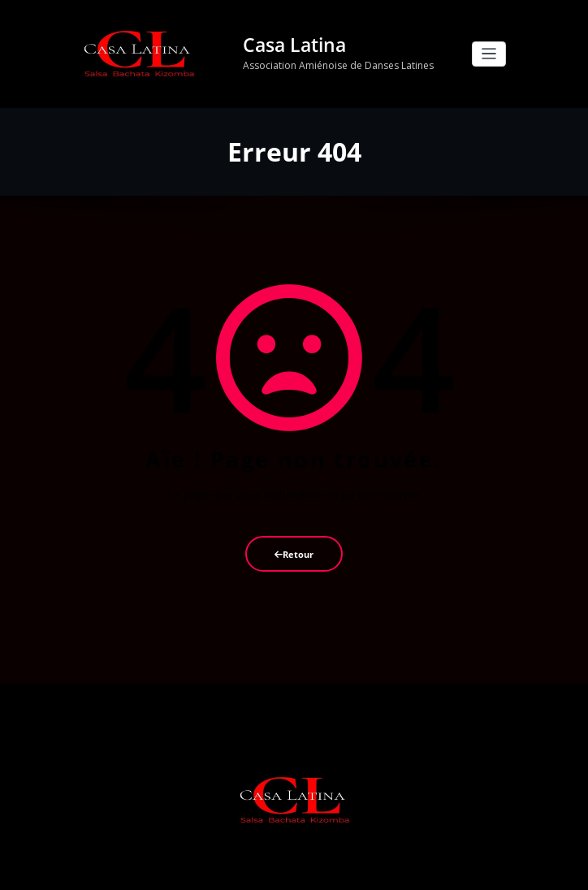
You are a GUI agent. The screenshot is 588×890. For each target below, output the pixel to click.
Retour (294, 554)
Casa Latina (294, 45)
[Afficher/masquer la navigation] (489, 54)
